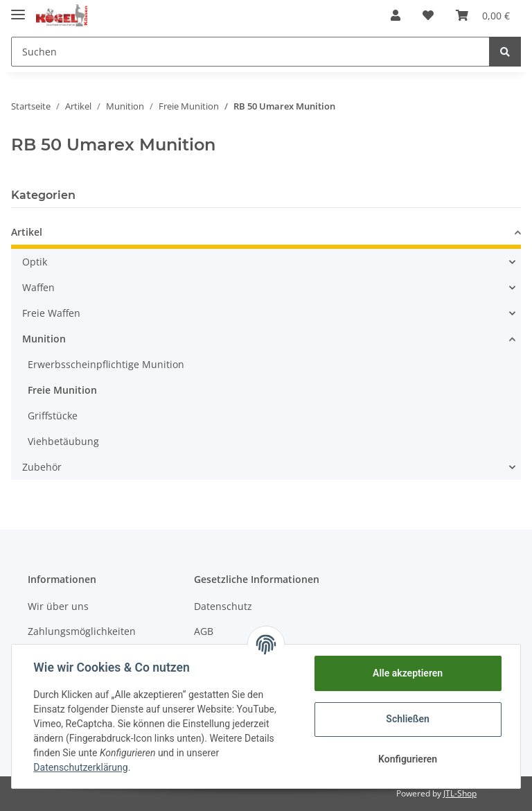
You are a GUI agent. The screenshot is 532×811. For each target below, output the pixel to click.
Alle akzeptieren (407, 673)
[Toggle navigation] (18, 9)
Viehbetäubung (63, 441)
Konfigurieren (407, 759)
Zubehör (42, 467)
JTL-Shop (460, 793)
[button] (396, 15)
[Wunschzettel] (428, 15)
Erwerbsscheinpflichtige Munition (106, 364)
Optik (35, 262)
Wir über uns (58, 606)
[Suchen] (250, 52)
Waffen (38, 287)
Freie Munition (62, 390)
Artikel (27, 232)
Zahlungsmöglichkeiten (82, 631)
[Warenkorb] (483, 15)
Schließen (408, 719)
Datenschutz (223, 606)
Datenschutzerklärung (81, 767)
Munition (44, 339)
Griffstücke (53, 416)
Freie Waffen (51, 313)
